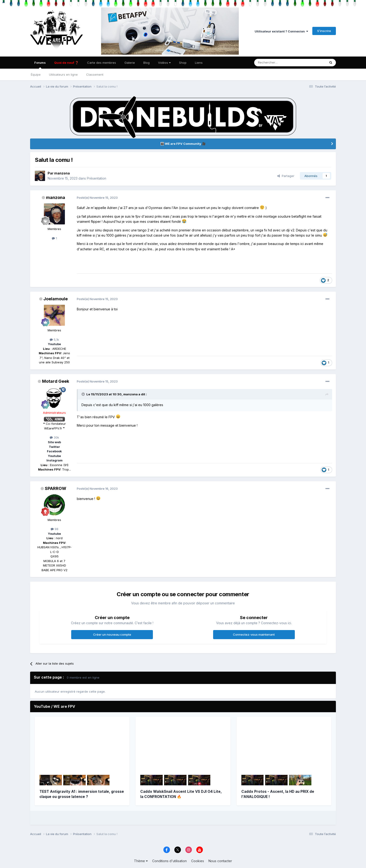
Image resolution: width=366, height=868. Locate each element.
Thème (141, 861)
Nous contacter (220, 861)
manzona (62, 173)
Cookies (198, 861)
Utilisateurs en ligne (63, 74)
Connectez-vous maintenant (254, 634)
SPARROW (56, 488)
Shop (183, 63)
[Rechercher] (274, 63)
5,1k (54, 340)
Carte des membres (102, 63)
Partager (286, 176)
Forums (40, 65)
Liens (199, 63)
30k (54, 437)
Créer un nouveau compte (112, 634)
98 (55, 529)
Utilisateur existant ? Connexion (281, 31)
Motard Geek (56, 381)
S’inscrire (324, 31)
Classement (95, 74)
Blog (146, 63)
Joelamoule (56, 299)
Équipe (36, 74)
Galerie (130, 63)
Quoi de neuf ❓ (66, 63)
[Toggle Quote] (84, 394)
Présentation (97, 178)
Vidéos (164, 63)
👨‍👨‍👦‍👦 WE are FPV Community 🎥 (183, 144)
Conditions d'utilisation (169, 861)
